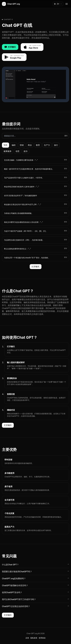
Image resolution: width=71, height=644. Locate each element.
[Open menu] (67, 4)
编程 (14, 145)
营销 (22, 145)
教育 (38, 145)
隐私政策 (34, 638)
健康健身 (7, 151)
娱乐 (26, 151)
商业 (30, 145)
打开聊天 (10, 47)
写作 (6, 145)
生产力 (47, 145)
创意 (18, 151)
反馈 (27, 638)
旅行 (56, 145)
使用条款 (42, 638)
